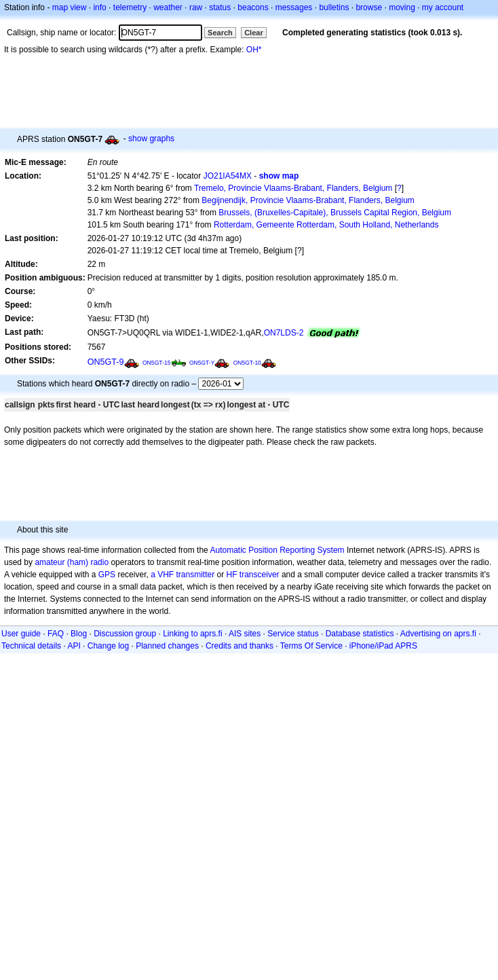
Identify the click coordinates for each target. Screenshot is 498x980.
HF (232, 575)
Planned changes (167, 646)
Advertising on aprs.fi (438, 634)
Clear (254, 33)
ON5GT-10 (247, 363)
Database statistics (360, 634)
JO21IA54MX (228, 176)
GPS (107, 575)
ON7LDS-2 (284, 333)
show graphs (151, 139)
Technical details (31, 646)
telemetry (130, 7)
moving (402, 7)
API (74, 646)
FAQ (56, 634)
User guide (21, 634)
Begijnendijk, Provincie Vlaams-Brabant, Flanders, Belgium (308, 200)
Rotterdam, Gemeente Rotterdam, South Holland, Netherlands (326, 225)
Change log (108, 646)
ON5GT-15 (157, 363)
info (99, 7)
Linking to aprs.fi (192, 634)
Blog (79, 634)
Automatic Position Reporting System (277, 550)
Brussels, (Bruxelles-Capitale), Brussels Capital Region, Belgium (335, 213)
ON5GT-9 (106, 362)
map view (70, 7)
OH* (254, 50)
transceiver (260, 575)
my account (443, 7)
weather (168, 7)
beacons (253, 7)
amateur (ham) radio (72, 562)
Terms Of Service (311, 646)
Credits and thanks (240, 646)
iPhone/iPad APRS (383, 646)
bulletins (334, 7)
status (220, 7)
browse (369, 7)
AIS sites (245, 634)
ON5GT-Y (202, 363)
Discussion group (125, 634)
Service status (293, 634)
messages (294, 7)
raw (196, 7)
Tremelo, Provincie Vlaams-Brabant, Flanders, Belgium (293, 188)
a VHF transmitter (183, 575)
